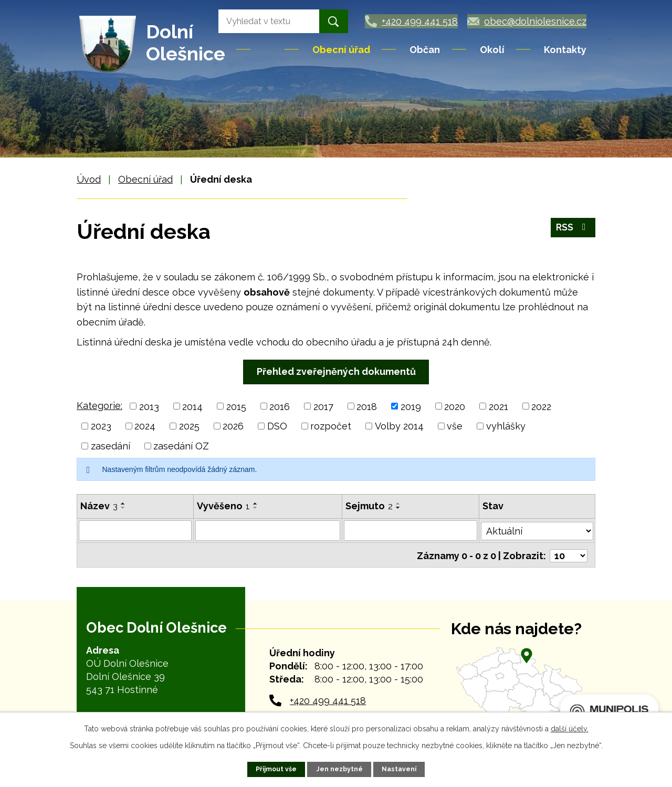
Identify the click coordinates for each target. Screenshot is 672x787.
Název (99, 506)
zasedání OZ (181, 446)
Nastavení (399, 769)
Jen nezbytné (339, 769)
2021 (498, 406)
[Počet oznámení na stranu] (569, 554)
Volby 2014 (399, 426)
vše (455, 426)
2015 (236, 406)
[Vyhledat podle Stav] (537, 529)
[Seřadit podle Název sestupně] (123, 508)
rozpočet (331, 426)
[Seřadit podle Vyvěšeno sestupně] (256, 508)
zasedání (111, 446)
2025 (189, 426)
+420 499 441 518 (328, 699)
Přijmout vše (276, 769)
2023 (101, 426)
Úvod (268, 49)
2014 (192, 406)
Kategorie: (99, 406)
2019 (411, 406)
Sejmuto (370, 506)
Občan (425, 50)
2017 (323, 406)
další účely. (570, 729)
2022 (541, 406)
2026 (233, 426)
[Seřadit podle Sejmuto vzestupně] (399, 503)
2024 (145, 426)
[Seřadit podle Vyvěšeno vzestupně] (256, 503)
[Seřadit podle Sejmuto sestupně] (399, 508)
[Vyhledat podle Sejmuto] (411, 530)
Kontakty (565, 50)
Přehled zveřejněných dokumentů (336, 371)
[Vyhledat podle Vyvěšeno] (268, 530)
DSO (277, 426)
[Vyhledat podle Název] (135, 530)
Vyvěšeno (223, 506)
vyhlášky (506, 426)
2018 (367, 406)
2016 (280, 406)
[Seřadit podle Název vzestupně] (123, 503)
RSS (573, 228)
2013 (149, 406)
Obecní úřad (341, 50)
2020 (455, 406)
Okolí (492, 50)
